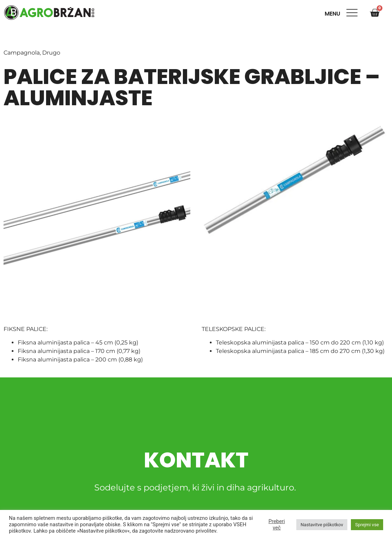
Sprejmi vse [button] (367, 525)
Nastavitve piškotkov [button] (322, 525)
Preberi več (277, 524)
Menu (334, 14)
